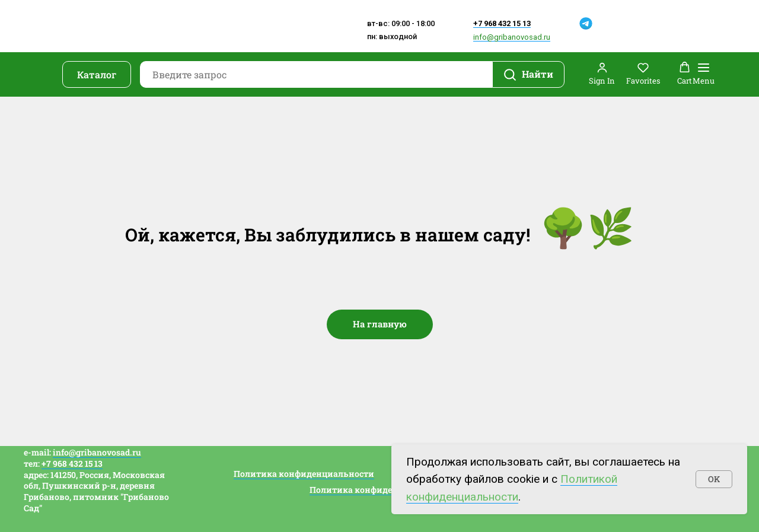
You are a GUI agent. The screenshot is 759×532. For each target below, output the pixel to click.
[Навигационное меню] (704, 74)
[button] (602, 74)
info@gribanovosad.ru (512, 37)
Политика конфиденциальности (304, 474)
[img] (569, 23)
